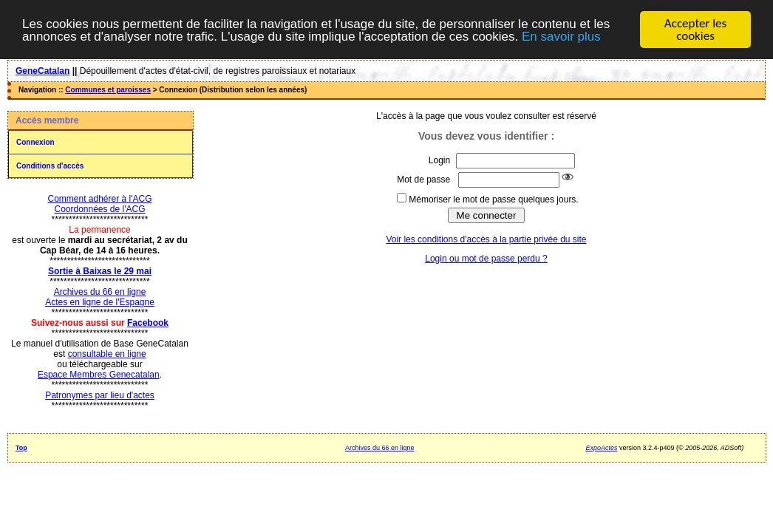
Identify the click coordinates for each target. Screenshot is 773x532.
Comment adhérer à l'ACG (99, 199)
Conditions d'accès (50, 166)
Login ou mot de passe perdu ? (486, 259)
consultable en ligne (107, 354)
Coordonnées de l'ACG (99, 209)
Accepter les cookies (695, 30)
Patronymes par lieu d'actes (100, 395)
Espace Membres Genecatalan (99, 375)
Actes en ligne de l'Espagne (100, 302)
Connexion (35, 142)
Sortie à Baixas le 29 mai (100, 271)
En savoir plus (561, 37)
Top (21, 448)
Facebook (148, 323)
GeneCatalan (42, 71)
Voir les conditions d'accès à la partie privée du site (486, 239)
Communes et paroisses (108, 90)
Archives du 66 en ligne (100, 292)
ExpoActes (601, 448)
